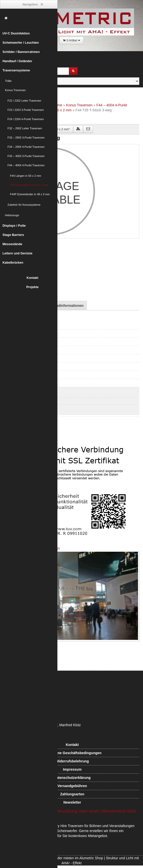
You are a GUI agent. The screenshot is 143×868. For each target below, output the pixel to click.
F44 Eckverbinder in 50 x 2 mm (29, 185)
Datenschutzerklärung (72, 778)
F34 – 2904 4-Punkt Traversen (26, 147)
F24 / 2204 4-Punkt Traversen (26, 119)
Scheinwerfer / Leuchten (21, 43)
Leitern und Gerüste (17, 253)
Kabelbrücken (13, 263)
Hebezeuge (12, 215)
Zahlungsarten (72, 794)
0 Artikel (71, 41)
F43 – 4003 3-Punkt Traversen (26, 156)
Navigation (32, 5)
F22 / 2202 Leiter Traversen (24, 101)
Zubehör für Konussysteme (24, 205)
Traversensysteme (16, 70)
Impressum (72, 769)
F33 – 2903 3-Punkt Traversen (26, 138)
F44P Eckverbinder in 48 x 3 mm (30, 194)
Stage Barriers (13, 235)
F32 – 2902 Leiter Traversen (25, 128)
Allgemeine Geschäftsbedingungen (72, 753)
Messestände (12, 244)
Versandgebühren (72, 786)
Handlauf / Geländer (17, 61)
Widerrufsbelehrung (72, 761)
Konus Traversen (15, 90)
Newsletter (72, 802)
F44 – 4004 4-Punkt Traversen (26, 165)
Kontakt (33, 278)
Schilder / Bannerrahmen (21, 52)
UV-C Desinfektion (16, 33)
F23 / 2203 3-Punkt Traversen (26, 110)
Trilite (8, 81)
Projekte (32, 287)
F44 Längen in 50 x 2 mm (26, 176)
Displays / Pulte (14, 226)
